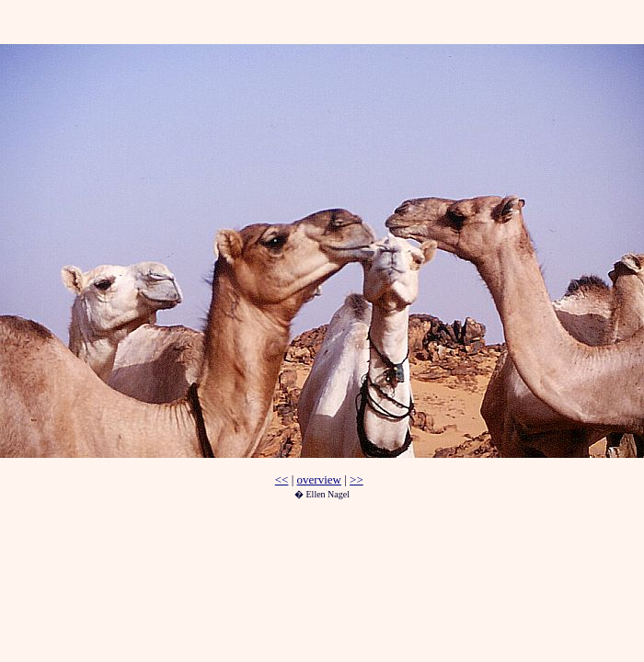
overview (319, 479)
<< (282, 479)
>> (356, 479)
